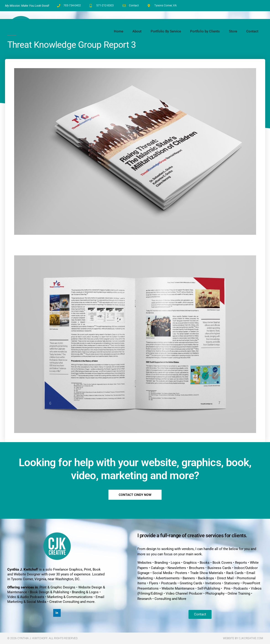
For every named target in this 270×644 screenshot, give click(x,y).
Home (119, 31)
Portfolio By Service (166, 31)
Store (233, 31)
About (137, 31)
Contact (252, 31)
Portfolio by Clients (205, 31)
